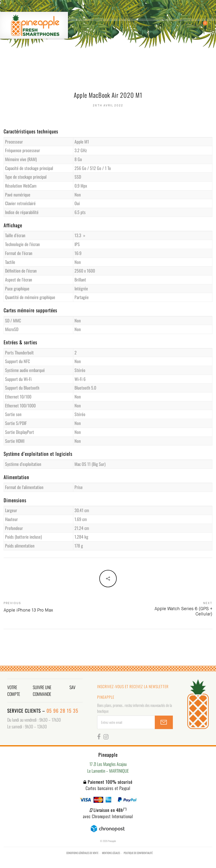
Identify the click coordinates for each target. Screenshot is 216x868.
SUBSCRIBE (164, 722)
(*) (125, 809)
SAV (72, 687)
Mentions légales (111, 853)
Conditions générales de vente (82, 853)
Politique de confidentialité (138, 853)
